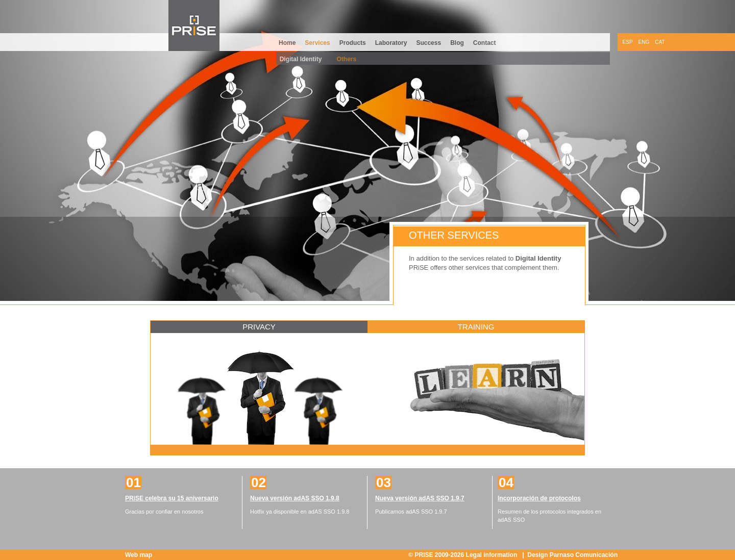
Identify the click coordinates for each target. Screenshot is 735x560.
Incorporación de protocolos (539, 498)
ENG (644, 42)
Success (428, 43)
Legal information (493, 555)
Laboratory (391, 43)
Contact (485, 43)
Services (317, 43)
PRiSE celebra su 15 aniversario (172, 498)
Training (476, 327)
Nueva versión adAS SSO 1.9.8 (295, 498)
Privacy (259, 327)
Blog (457, 43)
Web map (139, 555)
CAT (660, 42)
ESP (628, 42)
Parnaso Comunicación (584, 555)
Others (346, 59)
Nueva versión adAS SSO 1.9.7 (420, 498)
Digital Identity (301, 59)
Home (287, 43)
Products (353, 43)
